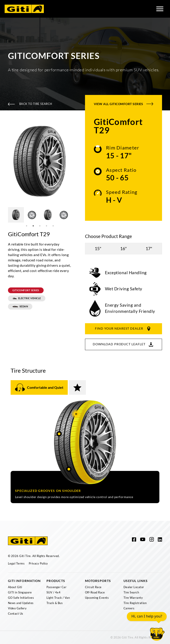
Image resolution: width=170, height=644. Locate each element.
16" (124, 248)
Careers (129, 608)
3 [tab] (40, 226)
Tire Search (131, 592)
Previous (5, 162)
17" (149, 248)
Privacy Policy (38, 563)
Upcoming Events (97, 598)
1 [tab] (27, 226)
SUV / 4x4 (53, 592)
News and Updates (21, 603)
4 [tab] (46, 226)
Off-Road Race (95, 592)
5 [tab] (53, 226)
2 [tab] (33, 226)
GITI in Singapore (20, 592)
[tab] (39, 387)
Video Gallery (17, 608)
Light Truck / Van (58, 598)
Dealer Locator (134, 587)
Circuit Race (93, 587)
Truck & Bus (55, 603)
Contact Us (16, 614)
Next (75, 162)
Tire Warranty (133, 598)
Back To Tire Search (30, 104)
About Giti (15, 587)
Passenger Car (56, 587)
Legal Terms (16, 563)
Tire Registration (135, 603)
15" (98, 248)
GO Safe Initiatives (21, 598)
